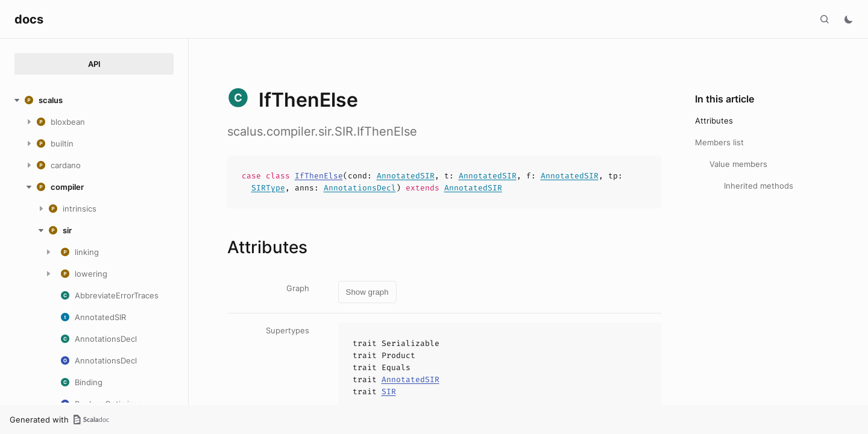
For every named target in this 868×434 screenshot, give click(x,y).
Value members (738, 164)
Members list (719, 142)
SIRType (268, 188)
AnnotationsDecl (360, 188)
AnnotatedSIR (406, 176)
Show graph (367, 292)
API (94, 64)
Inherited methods (759, 186)
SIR (389, 392)
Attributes (714, 121)
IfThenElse (319, 176)
